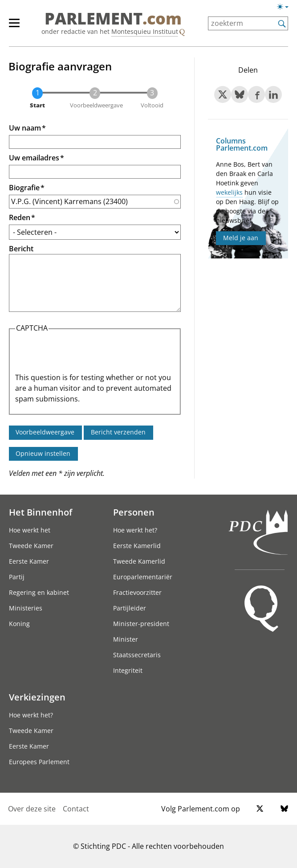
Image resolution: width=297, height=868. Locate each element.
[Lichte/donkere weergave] (286, 8)
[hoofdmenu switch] (14, 27)
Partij (17, 577)
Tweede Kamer (31, 546)
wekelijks (229, 192)
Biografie (24, 188)
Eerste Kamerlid (137, 546)
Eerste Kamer (29, 561)
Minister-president (141, 624)
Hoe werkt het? (135, 530)
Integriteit (128, 670)
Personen (134, 512)
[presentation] (83, 355)
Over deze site (32, 809)
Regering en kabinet (39, 592)
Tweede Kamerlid (139, 561)
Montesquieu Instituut (145, 31)
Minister (126, 639)
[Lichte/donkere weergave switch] (286, 7)
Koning (19, 624)
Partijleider (130, 608)
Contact (76, 809)
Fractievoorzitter (137, 592)
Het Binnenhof (41, 512)
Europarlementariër (143, 577)
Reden (20, 217)
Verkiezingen (37, 697)
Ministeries (26, 608)
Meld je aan (241, 238)
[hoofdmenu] (19, 27)
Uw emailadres (34, 158)
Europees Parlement (39, 762)
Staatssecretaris (137, 655)
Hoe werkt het (30, 530)
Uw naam (25, 128)
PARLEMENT (113, 19)
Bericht (21, 249)
